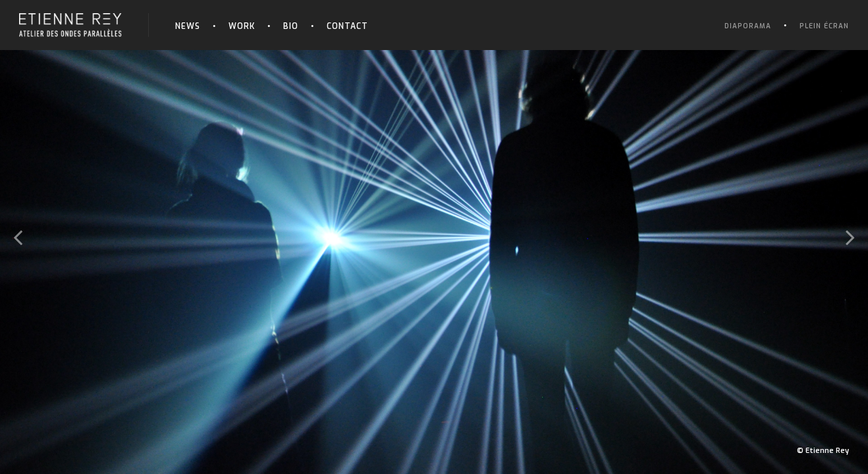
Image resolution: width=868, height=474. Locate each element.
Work (242, 26)
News (188, 26)
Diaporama (748, 26)
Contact (347, 26)
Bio (291, 26)
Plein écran (824, 26)
